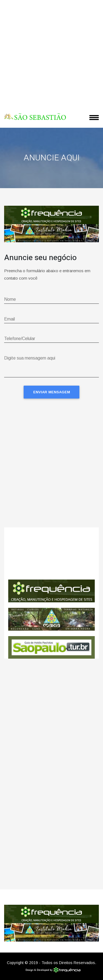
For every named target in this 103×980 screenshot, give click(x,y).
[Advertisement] (51, 54)
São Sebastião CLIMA (51, 553)
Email (9, 319)
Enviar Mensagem (52, 392)
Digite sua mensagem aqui (30, 358)
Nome (10, 299)
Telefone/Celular (20, 339)
